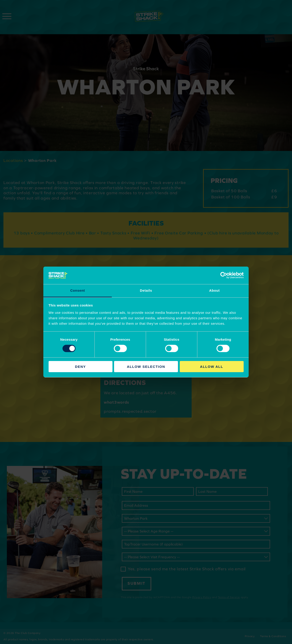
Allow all (212, 367)
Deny (81, 367)
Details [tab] (146, 290)
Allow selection (146, 367)
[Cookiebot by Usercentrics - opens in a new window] (224, 275)
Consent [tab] (78, 290)
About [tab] (214, 290)
